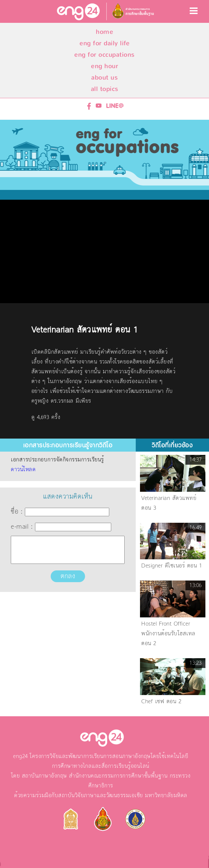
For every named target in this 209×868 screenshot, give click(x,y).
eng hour (104, 66)
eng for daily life (104, 43)
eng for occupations (104, 55)
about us (104, 77)
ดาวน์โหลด (23, 470)
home (104, 32)
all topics (105, 89)
